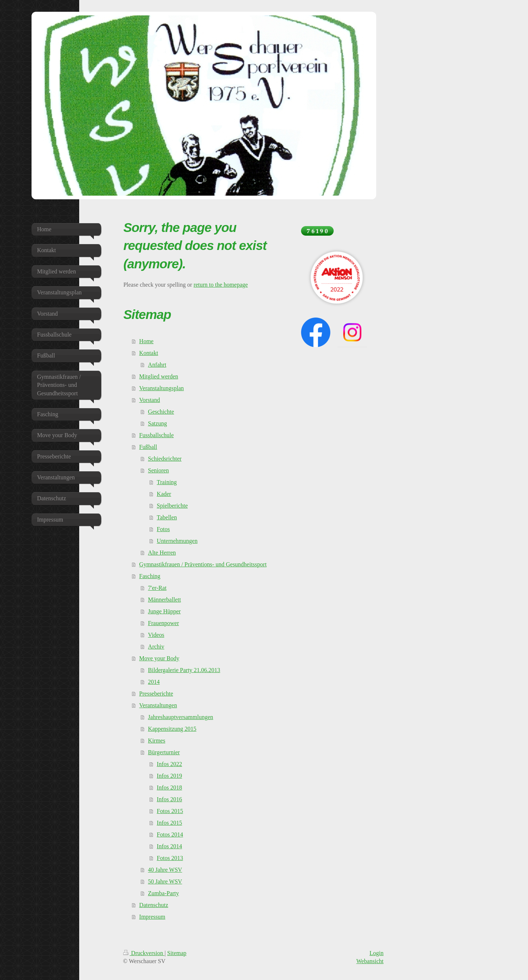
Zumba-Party (164, 893)
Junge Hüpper (164, 611)
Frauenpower (164, 623)
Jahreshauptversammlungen (181, 717)
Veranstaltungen (158, 705)
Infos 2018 (170, 787)
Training (167, 482)
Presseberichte (156, 694)
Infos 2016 (170, 799)
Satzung (158, 423)
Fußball (148, 447)
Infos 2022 (170, 764)
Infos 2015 (170, 823)
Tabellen (167, 517)
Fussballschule (157, 435)
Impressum (152, 917)
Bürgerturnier (164, 752)
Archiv (156, 647)
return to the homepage (221, 285)
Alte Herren (162, 553)
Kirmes (157, 741)
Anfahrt (157, 365)
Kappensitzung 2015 (172, 729)
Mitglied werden (159, 376)
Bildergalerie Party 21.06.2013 (184, 670)
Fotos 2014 (170, 834)
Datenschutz (154, 905)
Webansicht (370, 961)
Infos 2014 (170, 846)
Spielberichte (172, 506)
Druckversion (144, 953)
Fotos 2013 (170, 858)
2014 (154, 682)
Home (146, 341)
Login (377, 953)
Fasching (150, 576)
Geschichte (161, 412)
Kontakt (149, 353)
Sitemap (177, 953)
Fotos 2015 (170, 811)
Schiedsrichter (165, 459)
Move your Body (159, 658)
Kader (164, 494)
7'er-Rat (157, 588)
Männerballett (165, 600)
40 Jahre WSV (165, 870)
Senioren (159, 470)
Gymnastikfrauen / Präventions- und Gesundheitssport (203, 564)
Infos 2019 (170, 776)
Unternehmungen (177, 541)
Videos (156, 635)
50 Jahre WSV (165, 881)
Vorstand (150, 400)
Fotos (164, 529)
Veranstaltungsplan (162, 388)
